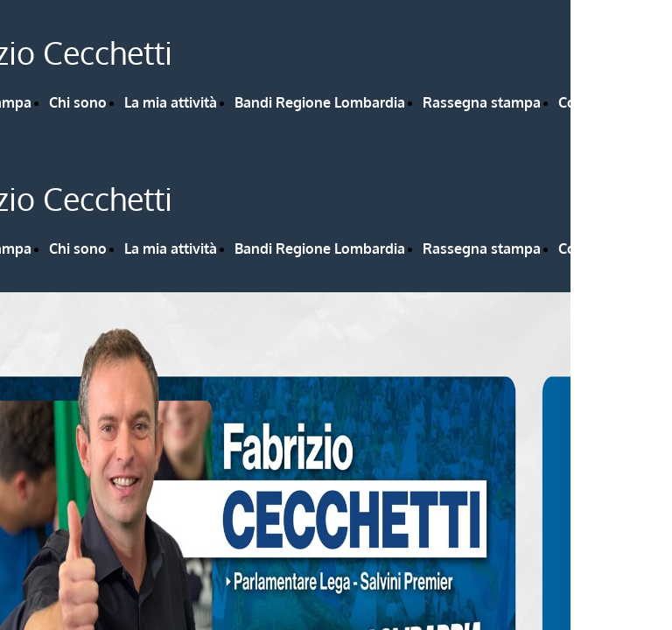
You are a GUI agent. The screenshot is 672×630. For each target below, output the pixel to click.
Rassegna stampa (482, 102)
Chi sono (78, 102)
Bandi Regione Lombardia (320, 102)
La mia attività (171, 102)
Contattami (595, 102)
